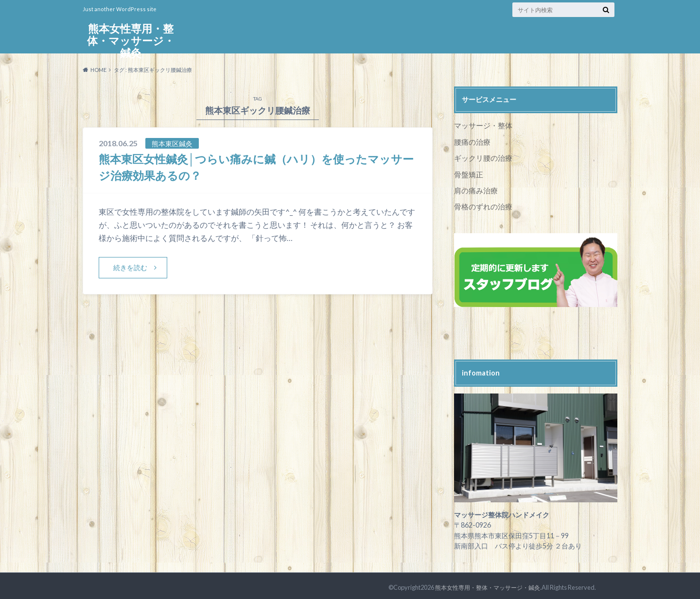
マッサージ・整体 (481, 125)
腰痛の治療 (471, 141)
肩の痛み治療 (474, 188)
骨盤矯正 (468, 173)
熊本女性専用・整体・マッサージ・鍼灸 (131, 42)
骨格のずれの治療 (481, 204)
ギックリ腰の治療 (481, 157)
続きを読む (130, 267)
